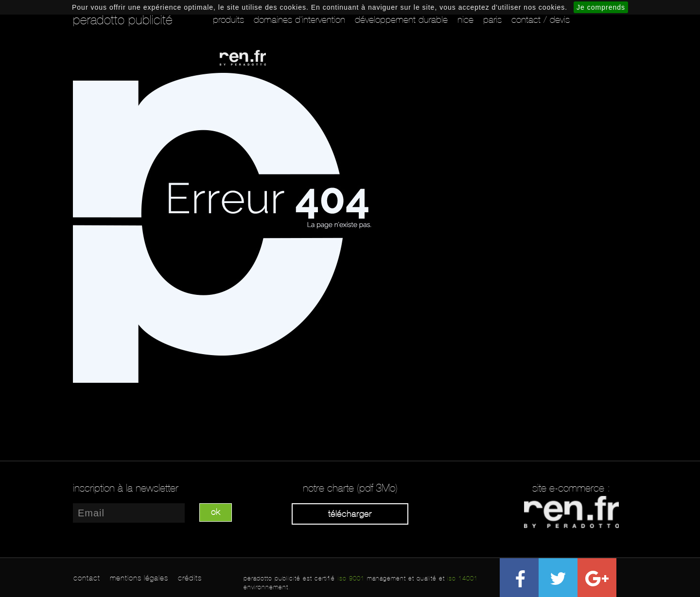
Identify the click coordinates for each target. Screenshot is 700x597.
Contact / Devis (541, 19)
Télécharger (350, 514)
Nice (465, 19)
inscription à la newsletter (126, 488)
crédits (190, 578)
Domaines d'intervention (299, 19)
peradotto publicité (123, 20)
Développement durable (401, 19)
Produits (228, 19)
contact (87, 578)
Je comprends (601, 7)
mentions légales (139, 578)
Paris (492, 19)
